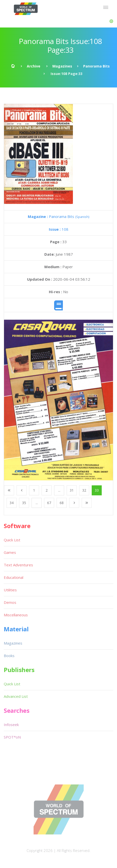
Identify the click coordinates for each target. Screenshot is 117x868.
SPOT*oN (12, 737)
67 (49, 503)
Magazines (62, 66)
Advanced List (16, 696)
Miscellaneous (16, 615)
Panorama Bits (96, 66)
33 (97, 490)
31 (72, 490)
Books (9, 656)
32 (84, 490)
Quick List (12, 540)
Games (10, 552)
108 (59, 229)
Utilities (10, 590)
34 (12, 503)
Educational (14, 577)
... (59, 490)
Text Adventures (18, 565)
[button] (111, 21)
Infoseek (11, 725)
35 (24, 503)
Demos (10, 602)
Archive (34, 66)
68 (62, 503)
